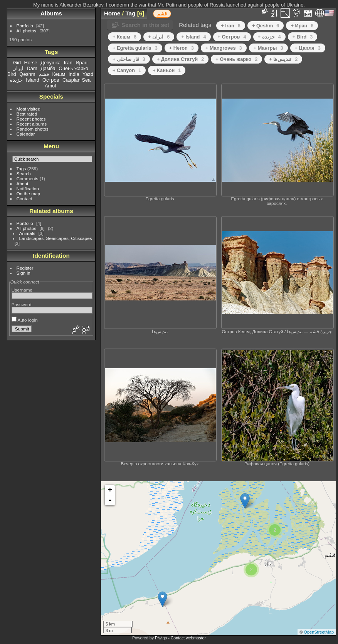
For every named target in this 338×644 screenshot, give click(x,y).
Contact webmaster (188, 638)
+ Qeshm (266, 26)
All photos (27, 31)
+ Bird (303, 37)
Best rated (27, 114)
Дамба (48, 68)
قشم (44, 74)
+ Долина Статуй (181, 59)
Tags (21, 169)
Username (22, 290)
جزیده (16, 80)
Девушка (50, 63)
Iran (68, 63)
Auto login (25, 320)
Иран (82, 63)
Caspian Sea (77, 80)
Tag (130, 13)
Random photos (33, 129)
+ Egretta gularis (135, 48)
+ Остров (232, 37)
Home (112, 13)
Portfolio (25, 26)
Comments (28, 179)
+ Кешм (124, 37)
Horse (31, 63)
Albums (51, 13)
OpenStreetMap (319, 632)
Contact (24, 199)
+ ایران (159, 37)
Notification (28, 189)
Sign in (24, 273)
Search (24, 174)
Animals (27, 233)
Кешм (59, 74)
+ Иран (302, 26)
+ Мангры (268, 48)
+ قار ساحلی (129, 59)
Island (32, 80)
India (74, 74)
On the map (28, 194)
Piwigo (161, 638)
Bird (12, 74)
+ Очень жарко (236, 59)
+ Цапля (308, 48)
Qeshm (27, 74)
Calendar (26, 134)
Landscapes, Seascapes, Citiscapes (56, 238)
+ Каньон (167, 70)
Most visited (29, 109)
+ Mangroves (224, 48)
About (23, 184)
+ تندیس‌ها (283, 59)
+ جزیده (269, 37)
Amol (50, 86)
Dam (32, 68)
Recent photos (31, 119)
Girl (17, 63)
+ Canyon (127, 70)
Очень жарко (73, 68)
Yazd (88, 74)
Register (25, 268)
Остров (51, 80)
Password (22, 304)
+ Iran (231, 26)
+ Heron (182, 48)
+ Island (193, 37)
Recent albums (32, 124)
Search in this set (145, 25)
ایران (18, 68)
